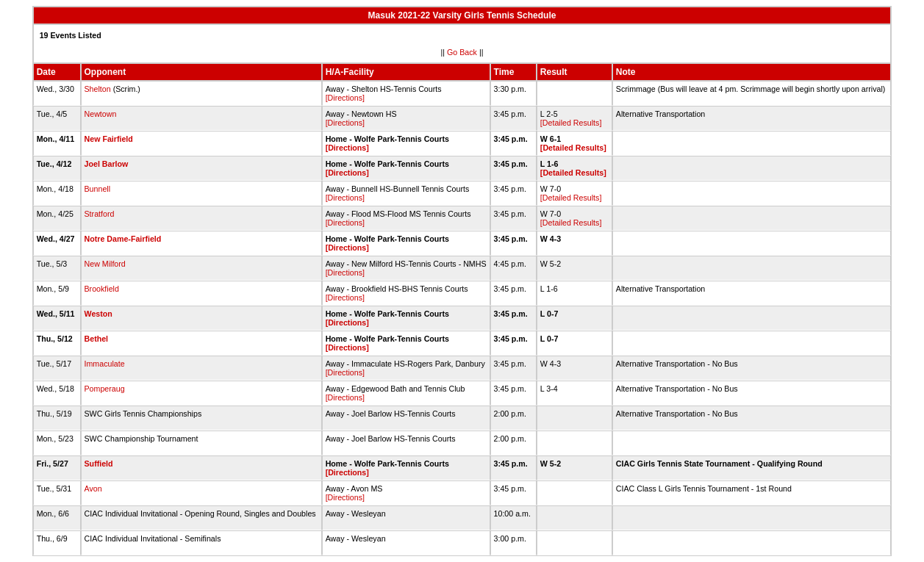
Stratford (100, 214)
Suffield (99, 464)
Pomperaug (105, 389)
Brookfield (102, 289)
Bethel (97, 339)
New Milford (105, 264)
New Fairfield (109, 139)
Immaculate (105, 364)
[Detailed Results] (571, 123)
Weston (99, 314)
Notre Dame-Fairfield (123, 239)
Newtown (101, 114)
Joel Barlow (107, 164)
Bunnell (98, 189)
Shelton (98, 89)
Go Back (462, 52)
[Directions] (345, 98)
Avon (93, 489)
